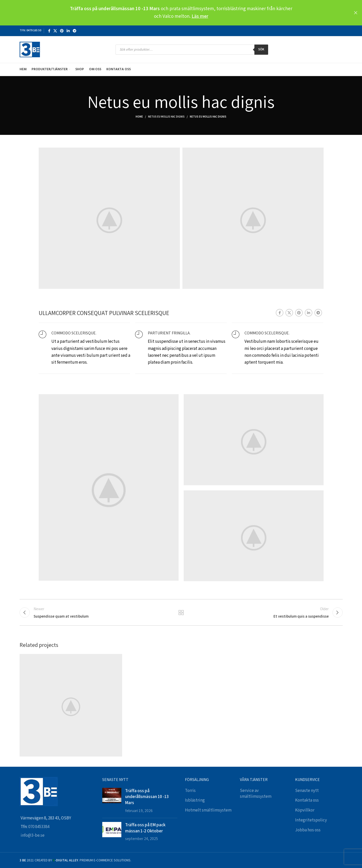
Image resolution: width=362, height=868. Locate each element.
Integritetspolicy (311, 820)
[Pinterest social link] (62, 31)
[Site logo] (30, 49)
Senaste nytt (307, 791)
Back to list (181, 613)
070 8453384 (39, 827)
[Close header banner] (356, 13)
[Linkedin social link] (68, 31)
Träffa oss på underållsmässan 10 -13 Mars (147, 797)
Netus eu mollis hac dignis (166, 117)
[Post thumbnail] (112, 801)
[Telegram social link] (75, 31)
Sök (261, 49)
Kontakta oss (307, 800)
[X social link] (55, 31)
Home (139, 117)
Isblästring (195, 800)
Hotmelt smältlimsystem (208, 810)
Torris (190, 791)
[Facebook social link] (49, 31)
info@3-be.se (33, 835)
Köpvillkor (305, 810)
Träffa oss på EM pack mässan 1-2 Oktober (145, 828)
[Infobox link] (84, 348)
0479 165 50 (34, 30)
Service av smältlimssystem (256, 794)
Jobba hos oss (308, 830)
